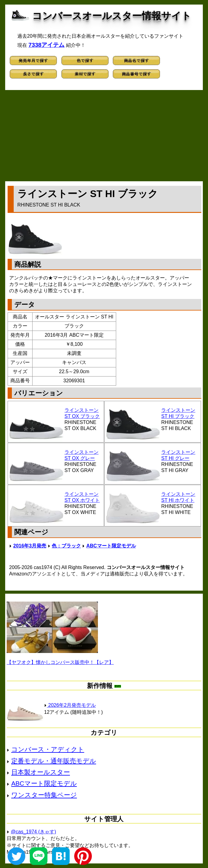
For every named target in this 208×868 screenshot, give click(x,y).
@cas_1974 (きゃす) (34, 832)
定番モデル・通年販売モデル (54, 761)
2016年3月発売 (30, 546)
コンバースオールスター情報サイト (112, 16)
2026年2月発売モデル (70, 705)
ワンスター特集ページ (44, 795)
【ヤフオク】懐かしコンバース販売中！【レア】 (60, 662)
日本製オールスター (41, 772)
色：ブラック (66, 546)
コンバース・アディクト (48, 749)
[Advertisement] (104, 136)
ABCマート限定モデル (111, 546)
